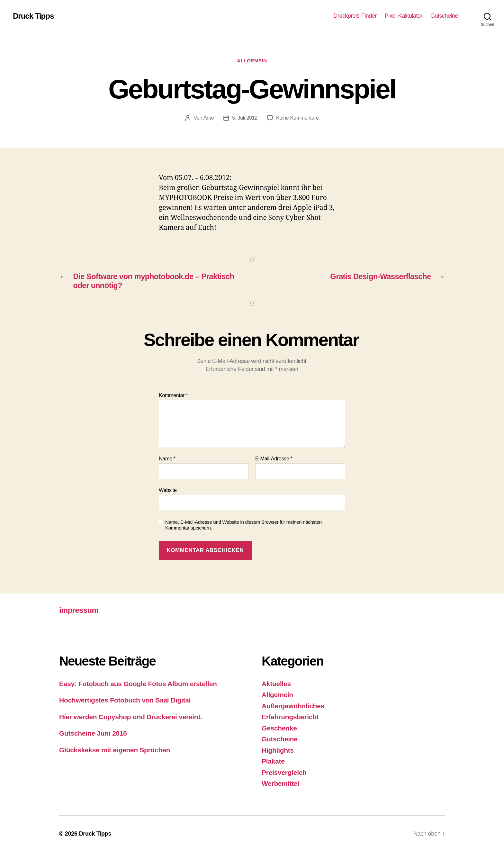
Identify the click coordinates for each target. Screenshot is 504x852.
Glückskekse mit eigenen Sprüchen (115, 750)
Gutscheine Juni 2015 (93, 733)
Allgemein (252, 61)
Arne (209, 118)
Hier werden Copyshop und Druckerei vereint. (131, 717)
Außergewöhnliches (293, 706)
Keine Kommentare (297, 118)
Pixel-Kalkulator (404, 16)
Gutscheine (444, 16)
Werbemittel (280, 783)
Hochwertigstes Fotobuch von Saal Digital (125, 700)
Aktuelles (276, 684)
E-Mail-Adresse (274, 459)
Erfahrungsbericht (290, 717)
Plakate (273, 761)
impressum (79, 610)
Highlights (278, 750)
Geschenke (279, 728)
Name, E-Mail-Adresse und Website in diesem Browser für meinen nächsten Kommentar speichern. (243, 525)
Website (168, 490)
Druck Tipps (33, 16)
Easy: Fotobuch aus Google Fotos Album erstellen (138, 684)
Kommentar (173, 395)
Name (167, 459)
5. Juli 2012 (245, 118)
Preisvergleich (284, 772)
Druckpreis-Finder (355, 16)
